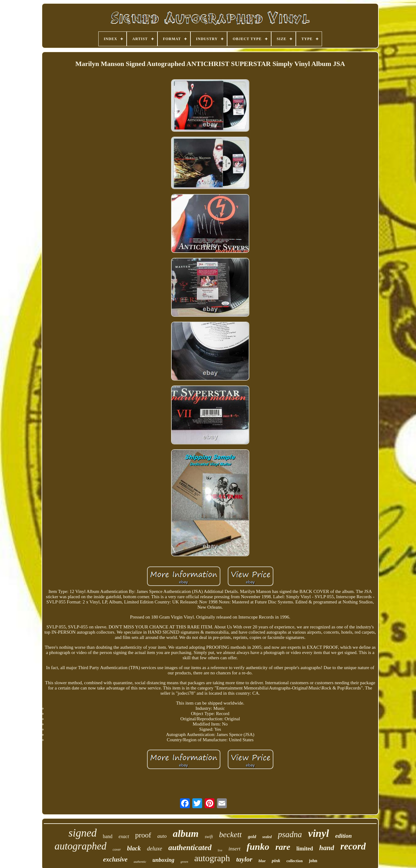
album (186, 833)
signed (82, 833)
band (108, 836)
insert (235, 849)
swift (209, 837)
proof (143, 835)
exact (124, 836)
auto (162, 836)
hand (327, 848)
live (220, 850)
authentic (140, 862)
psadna (290, 834)
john (313, 861)
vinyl (319, 833)
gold (252, 837)
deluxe (155, 848)
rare (283, 847)
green (184, 862)
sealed (267, 837)
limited (305, 849)
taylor (244, 859)
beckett (230, 835)
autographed (81, 846)
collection (295, 861)
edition (344, 836)
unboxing (163, 860)
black (134, 848)
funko (258, 847)
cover (117, 849)
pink (276, 861)
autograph (212, 858)
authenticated (190, 847)
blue (262, 861)
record (353, 846)
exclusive (115, 859)
